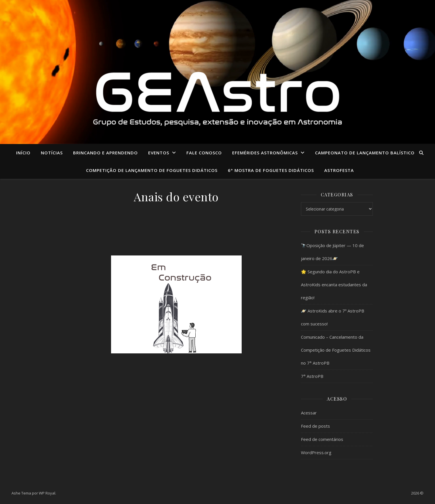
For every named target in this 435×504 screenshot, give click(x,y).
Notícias (52, 153)
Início (23, 153)
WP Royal (47, 493)
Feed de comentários (322, 439)
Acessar (309, 413)
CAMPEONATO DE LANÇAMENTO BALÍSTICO (365, 153)
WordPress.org (316, 452)
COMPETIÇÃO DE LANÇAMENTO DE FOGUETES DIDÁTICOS (152, 170)
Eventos (159, 153)
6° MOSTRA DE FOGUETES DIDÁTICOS (271, 170)
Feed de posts (315, 426)
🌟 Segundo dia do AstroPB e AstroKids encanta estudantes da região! (334, 285)
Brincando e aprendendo (105, 153)
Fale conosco (204, 153)
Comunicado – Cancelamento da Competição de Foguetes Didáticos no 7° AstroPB (336, 350)
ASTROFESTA (339, 170)
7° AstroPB (312, 376)
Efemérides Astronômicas (265, 153)
